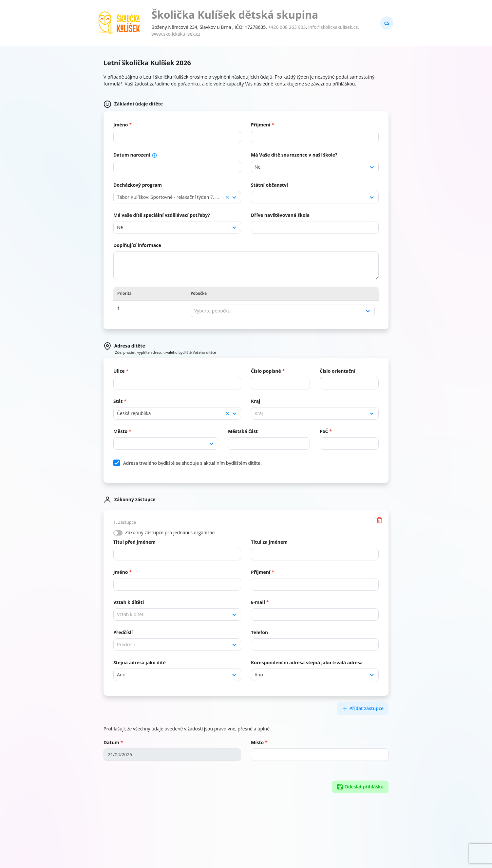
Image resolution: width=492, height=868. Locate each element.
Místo (257, 742)
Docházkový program (138, 185)
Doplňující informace (137, 245)
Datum (111, 742)
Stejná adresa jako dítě (140, 662)
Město (120, 431)
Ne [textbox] (257, 167)
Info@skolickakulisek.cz (333, 27)
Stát (118, 401)
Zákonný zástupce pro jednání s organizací (170, 532)
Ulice (119, 371)
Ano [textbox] (121, 675)
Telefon (259, 632)
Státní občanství (269, 185)
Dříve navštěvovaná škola (280, 215)
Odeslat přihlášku (360, 787)
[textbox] (283, 311)
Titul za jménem (269, 542)
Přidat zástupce (363, 709)
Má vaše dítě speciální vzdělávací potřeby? (162, 215)
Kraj (255, 401)
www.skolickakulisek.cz (176, 34)
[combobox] (315, 167)
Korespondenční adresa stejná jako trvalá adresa (307, 662)
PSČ (324, 431)
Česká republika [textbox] (173, 413)
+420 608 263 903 (287, 27)
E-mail (258, 602)
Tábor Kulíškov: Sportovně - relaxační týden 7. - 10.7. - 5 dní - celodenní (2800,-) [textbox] (177, 197)
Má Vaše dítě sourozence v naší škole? (294, 155)
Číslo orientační (338, 371)
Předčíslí (123, 632)
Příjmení (261, 125)
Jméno (121, 125)
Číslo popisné (266, 371)
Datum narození (135, 155)
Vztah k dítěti (129, 602)
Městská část (243, 431)
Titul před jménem (134, 542)
